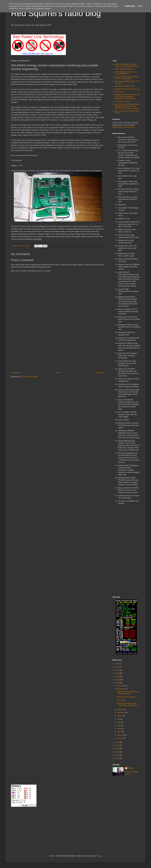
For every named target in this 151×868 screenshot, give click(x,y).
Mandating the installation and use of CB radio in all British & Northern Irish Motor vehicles (127, 97)
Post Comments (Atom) (30, 377)
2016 (117, 742)
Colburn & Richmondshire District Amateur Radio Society (127, 78)
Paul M (130, 768)
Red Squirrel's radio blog (56, 13)
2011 (117, 758)
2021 (117, 670)
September (121, 713)
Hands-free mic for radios (126, 697)
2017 (117, 683)
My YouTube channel (122, 101)
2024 (117, 664)
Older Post (100, 373)
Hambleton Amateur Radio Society (127, 89)
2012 (117, 755)
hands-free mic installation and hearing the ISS (128, 693)
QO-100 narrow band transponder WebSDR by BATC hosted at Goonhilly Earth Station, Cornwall (127, 106)
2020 (117, 673)
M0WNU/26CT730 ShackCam (124, 127)
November (121, 689)
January (120, 738)
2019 (117, 676)
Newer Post (16, 373)
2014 (117, 749)
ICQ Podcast (119, 92)
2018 (117, 680)
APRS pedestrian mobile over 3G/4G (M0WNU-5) (125, 73)
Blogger (99, 856)
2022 (117, 667)
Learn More (130, 6)
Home (58, 373)
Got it (140, 6)
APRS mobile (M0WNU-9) (124, 69)
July (119, 719)
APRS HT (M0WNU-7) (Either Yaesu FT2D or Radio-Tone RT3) (127, 65)
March (120, 732)
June (119, 722)
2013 (117, 752)
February (121, 735)
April (119, 729)
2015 (117, 745)
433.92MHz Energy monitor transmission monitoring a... (128, 704)
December (121, 686)
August (120, 716)
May (119, 725)
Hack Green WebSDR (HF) (125, 86)
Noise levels (121, 700)
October (120, 709)
